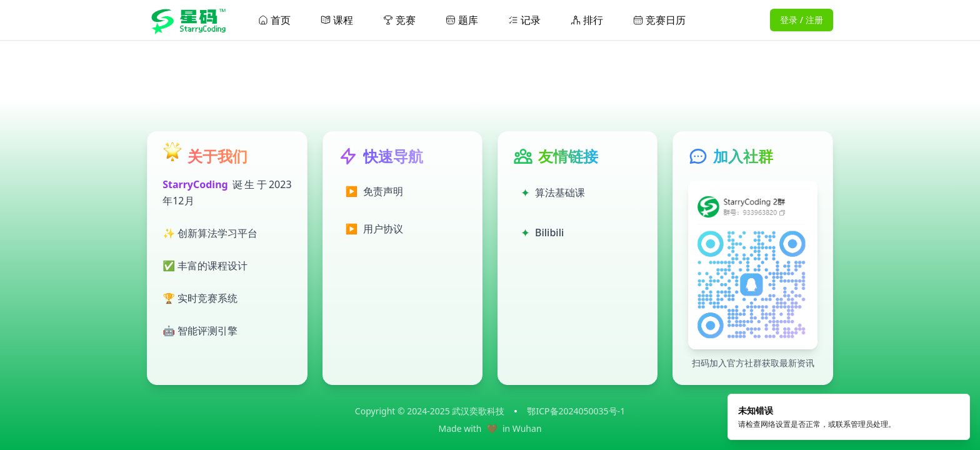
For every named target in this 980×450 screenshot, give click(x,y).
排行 (587, 20)
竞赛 (399, 20)
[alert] (849, 421)
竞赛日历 (659, 20)
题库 (462, 20)
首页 (274, 20)
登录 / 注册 (802, 20)
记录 (524, 20)
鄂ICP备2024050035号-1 (576, 411)
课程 (337, 20)
